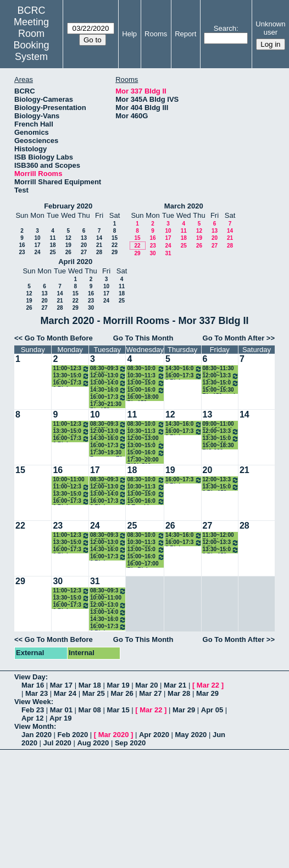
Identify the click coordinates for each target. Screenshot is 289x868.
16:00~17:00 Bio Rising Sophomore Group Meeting (143, 564)
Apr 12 (32, 718)
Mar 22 (208, 685)
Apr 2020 (154, 735)
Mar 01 (61, 710)
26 (68, 252)
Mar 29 (207, 693)
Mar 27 (150, 693)
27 (84, 252)
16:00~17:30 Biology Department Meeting (71, 383)
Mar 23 (37, 693)
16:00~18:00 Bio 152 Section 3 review (143, 397)
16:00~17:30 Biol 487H (109, 397)
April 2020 (75, 262)
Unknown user (270, 28)
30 (152, 253)
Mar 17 (61, 685)
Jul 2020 (57, 743)
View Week (33, 702)
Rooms (156, 34)
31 (168, 253)
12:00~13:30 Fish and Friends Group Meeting (221, 376)
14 (99, 238)
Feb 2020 (73, 735)
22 (115, 245)
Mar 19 (118, 685)
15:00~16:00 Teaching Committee (146, 390)
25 (52, 252)
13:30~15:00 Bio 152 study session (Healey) (71, 376)
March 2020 (184, 206)
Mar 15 (118, 710)
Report (185, 34)
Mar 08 (90, 710)
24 (37, 252)
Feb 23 (33, 710)
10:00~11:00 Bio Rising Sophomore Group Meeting (106, 598)
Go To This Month (143, 338)
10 (37, 238)
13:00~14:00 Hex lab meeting (109, 383)
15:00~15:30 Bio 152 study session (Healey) (221, 390)
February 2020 (68, 206)
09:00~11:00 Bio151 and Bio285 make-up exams (220, 424)
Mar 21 (175, 685)
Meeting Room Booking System (32, 39)
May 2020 (191, 735)
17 (37, 245)
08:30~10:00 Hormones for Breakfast (146, 369)
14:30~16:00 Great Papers (109, 390)
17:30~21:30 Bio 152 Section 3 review (106, 405)
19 (68, 245)
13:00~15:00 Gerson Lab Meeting (146, 383)
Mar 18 (90, 685)
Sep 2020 (130, 743)
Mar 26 (122, 693)
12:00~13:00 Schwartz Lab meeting (144, 439)
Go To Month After (234, 338)
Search (225, 28)
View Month (34, 726)
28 (99, 252)
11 (52, 238)
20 (84, 245)
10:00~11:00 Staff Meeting (70, 480)
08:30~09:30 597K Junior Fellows (109, 369)
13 (84, 238)
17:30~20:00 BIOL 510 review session (143, 460)
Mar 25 (94, 693)
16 (22, 245)
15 (115, 238)
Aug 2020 (93, 743)
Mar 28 (179, 693)
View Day (30, 677)
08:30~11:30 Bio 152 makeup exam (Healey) (221, 369)
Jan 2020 (37, 735)
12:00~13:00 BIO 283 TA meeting (109, 376)
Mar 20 (146, 685)
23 (22, 252)
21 (99, 245)
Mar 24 (65, 693)
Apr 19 (60, 718)
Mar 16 (33, 685)
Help (129, 34)
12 (68, 238)
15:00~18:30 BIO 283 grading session (218, 446)
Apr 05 (212, 710)
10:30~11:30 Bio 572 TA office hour (146, 376)
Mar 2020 (114, 735)
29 (115, 252)
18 (52, 245)
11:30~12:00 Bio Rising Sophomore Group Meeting (218, 535)
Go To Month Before (59, 338)
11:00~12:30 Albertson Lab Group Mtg (71, 369)
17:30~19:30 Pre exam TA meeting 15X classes (106, 453)
